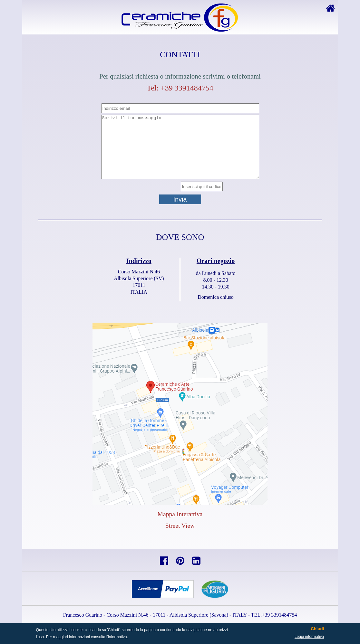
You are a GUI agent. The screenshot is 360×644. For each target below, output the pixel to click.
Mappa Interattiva (180, 514)
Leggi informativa (309, 637)
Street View (180, 526)
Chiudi (317, 629)
